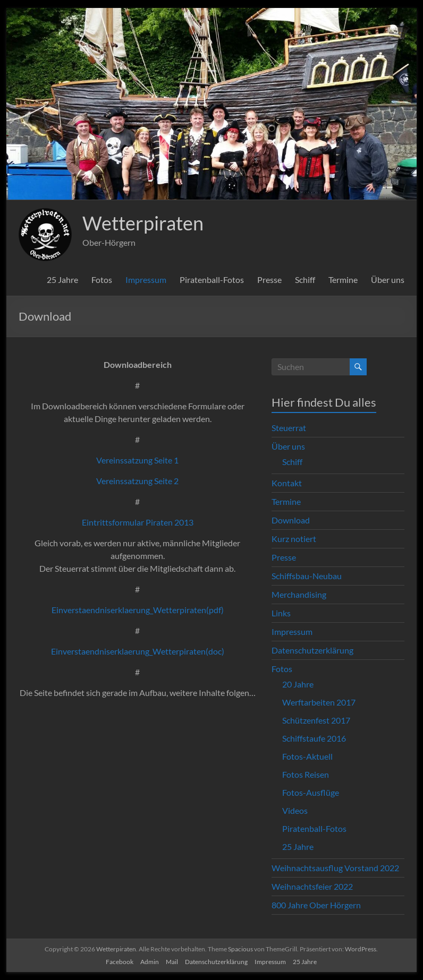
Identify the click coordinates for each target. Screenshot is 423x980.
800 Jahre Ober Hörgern (316, 905)
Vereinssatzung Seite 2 (137, 481)
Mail (172, 962)
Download (291, 520)
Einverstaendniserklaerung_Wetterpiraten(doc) (138, 651)
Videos (295, 810)
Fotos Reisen (306, 774)
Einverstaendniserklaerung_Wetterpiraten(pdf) (138, 610)
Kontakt (287, 483)
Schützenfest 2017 (316, 720)
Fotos (102, 280)
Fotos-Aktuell (307, 756)
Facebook (120, 962)
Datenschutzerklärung (312, 650)
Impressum (146, 280)
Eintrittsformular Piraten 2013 (138, 522)
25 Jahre (62, 280)
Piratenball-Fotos (212, 280)
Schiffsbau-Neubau (307, 576)
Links (281, 613)
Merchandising (299, 594)
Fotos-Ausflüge (311, 792)
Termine (343, 280)
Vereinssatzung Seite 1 (137, 460)
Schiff (305, 280)
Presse (269, 280)
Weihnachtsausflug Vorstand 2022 (335, 868)
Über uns (388, 280)
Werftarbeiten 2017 (319, 702)
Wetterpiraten (143, 223)
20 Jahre (298, 684)
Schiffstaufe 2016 (314, 738)
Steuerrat (289, 428)
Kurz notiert (294, 539)
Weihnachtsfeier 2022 (312, 886)
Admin (150, 962)
